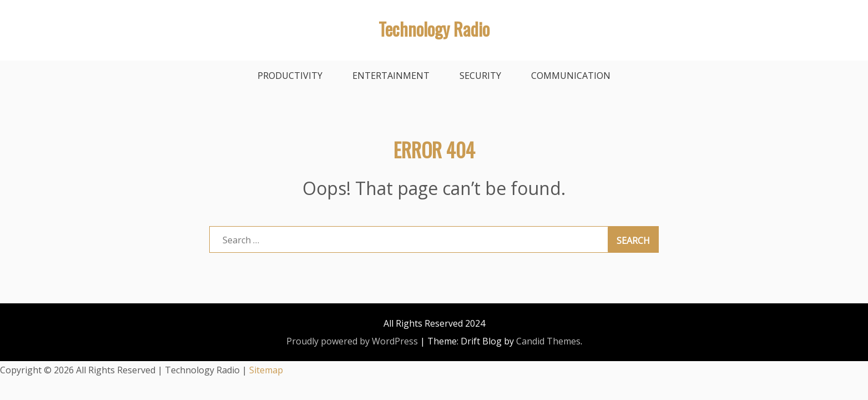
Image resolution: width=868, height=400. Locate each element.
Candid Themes (548, 341)
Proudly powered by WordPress (352, 341)
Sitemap (266, 370)
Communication (571, 76)
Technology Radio (434, 29)
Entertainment (391, 76)
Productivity (290, 76)
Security (480, 76)
